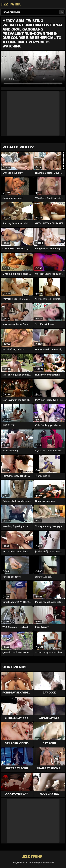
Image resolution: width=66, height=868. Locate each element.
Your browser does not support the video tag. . (33, 69)
